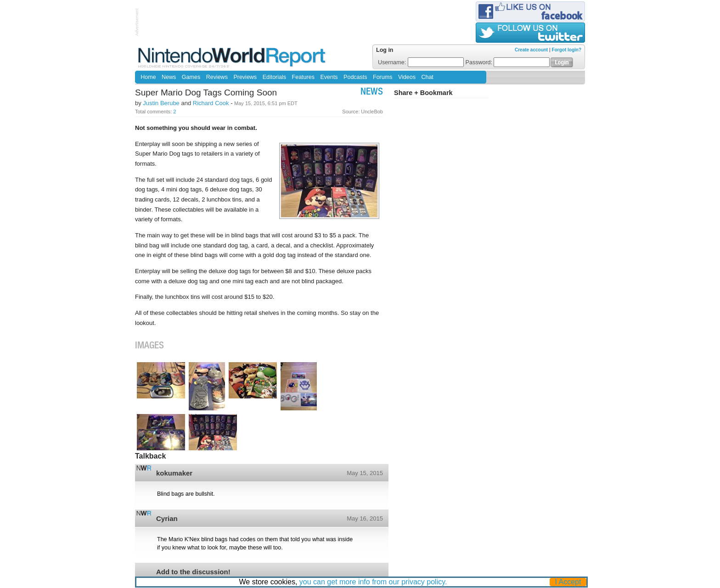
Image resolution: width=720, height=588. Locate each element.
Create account (531, 50)
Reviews (217, 77)
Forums (382, 77)
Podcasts (355, 77)
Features (303, 77)
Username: (421, 62)
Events (329, 77)
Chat (427, 77)
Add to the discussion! (193, 572)
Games (191, 77)
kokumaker (174, 473)
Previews (245, 77)
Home (148, 77)
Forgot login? (567, 50)
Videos (407, 77)
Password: (508, 62)
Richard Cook (211, 103)
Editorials (274, 77)
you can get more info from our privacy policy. (373, 582)
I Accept (568, 582)
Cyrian (167, 518)
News (169, 77)
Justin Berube (161, 103)
